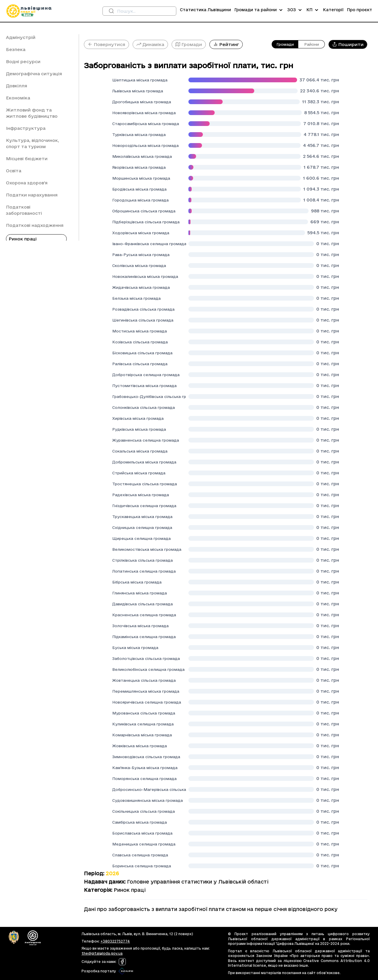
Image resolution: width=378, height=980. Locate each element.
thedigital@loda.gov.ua (102, 953)
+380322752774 (115, 941)
